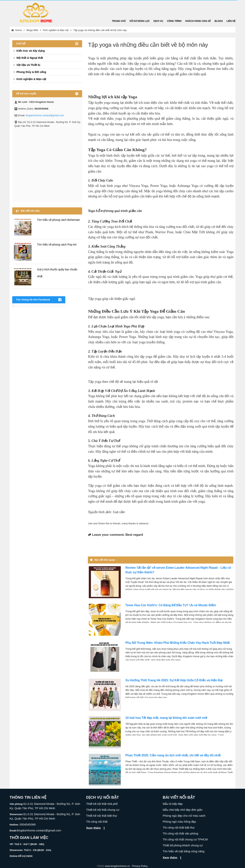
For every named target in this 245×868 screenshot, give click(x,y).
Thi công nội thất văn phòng (180, 833)
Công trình (174, 21)
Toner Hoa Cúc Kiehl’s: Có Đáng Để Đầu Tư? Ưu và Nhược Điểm (171, 605)
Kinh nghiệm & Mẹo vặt (29, 79)
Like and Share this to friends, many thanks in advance (118, 523)
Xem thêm (96, 828)
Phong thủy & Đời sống (29, 72)
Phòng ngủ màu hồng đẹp (179, 822)
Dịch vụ (158, 21)
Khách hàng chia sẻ (198, 21)
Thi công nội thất (97, 822)
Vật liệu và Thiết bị (26, 65)
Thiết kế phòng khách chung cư (183, 845)
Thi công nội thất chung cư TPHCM (185, 839)
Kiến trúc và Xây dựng (29, 51)
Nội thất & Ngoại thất (28, 58)
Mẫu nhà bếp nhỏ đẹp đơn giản (183, 810)
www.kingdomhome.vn (117, 866)
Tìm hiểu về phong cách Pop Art (57, 244)
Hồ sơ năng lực (140, 21)
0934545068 (27, 824)
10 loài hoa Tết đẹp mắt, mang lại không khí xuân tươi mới (166, 718)
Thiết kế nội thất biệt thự (102, 816)
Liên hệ (231, 21)
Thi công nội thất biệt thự (179, 828)
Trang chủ (119, 21)
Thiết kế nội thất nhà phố (102, 804)
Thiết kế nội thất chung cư (103, 810)
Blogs (219, 21)
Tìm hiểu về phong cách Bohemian (58, 220)
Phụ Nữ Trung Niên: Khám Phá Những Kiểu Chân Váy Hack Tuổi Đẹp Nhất (178, 643)
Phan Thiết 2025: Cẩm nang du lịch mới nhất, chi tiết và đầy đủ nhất (173, 755)
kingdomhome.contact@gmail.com (45, 115)
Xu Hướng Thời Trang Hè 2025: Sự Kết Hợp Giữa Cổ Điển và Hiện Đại (174, 680)
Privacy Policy (140, 866)
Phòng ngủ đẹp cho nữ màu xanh (184, 816)
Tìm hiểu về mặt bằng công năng (184, 851)
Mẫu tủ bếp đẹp (173, 804)
